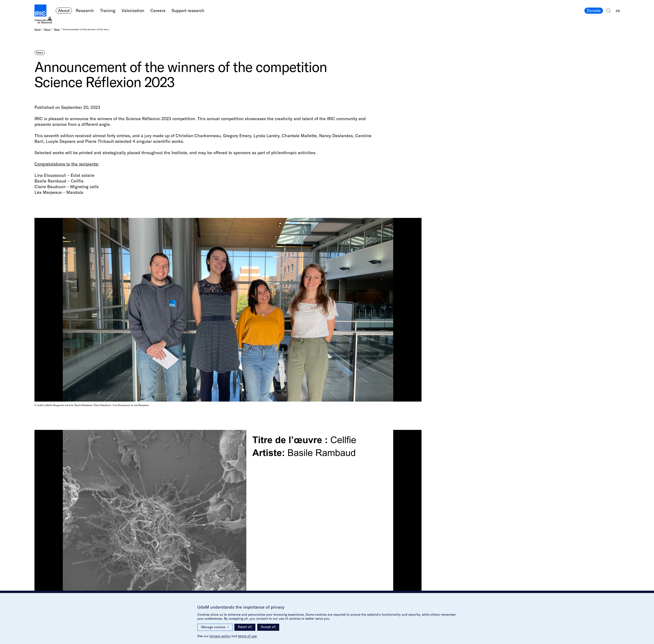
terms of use (247, 636)
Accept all (268, 627)
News (57, 29)
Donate (594, 11)
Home (38, 29)
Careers (158, 11)
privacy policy (220, 636)
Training (108, 11)
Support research (188, 11)
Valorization (133, 11)
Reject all (245, 627)
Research (85, 11)
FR (618, 11)
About (64, 11)
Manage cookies (215, 627)
